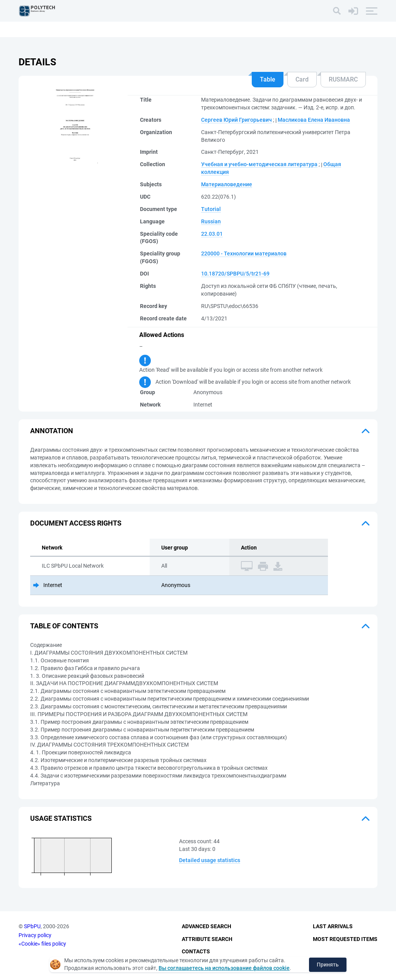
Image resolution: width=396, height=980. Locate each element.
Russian (211, 221)
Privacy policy (35, 935)
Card (302, 79)
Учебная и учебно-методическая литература (259, 164)
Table (268, 79)
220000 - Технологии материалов (244, 254)
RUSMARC (343, 79)
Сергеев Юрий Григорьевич (236, 120)
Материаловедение (227, 184)
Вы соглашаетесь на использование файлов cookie (224, 968)
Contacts (196, 951)
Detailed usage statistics (210, 860)
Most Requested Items (345, 939)
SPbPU (32, 926)
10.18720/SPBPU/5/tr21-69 (235, 274)
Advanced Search (207, 926)
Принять (328, 965)
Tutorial (211, 209)
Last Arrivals (333, 926)
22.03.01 (212, 234)
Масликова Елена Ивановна (314, 120)
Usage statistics (61, 818)
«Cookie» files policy (42, 944)
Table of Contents (64, 626)
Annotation (52, 431)
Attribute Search (207, 939)
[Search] (337, 11)
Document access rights (76, 523)
